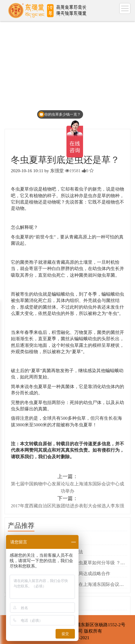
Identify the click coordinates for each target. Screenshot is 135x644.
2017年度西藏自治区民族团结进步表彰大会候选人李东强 (67, 506)
